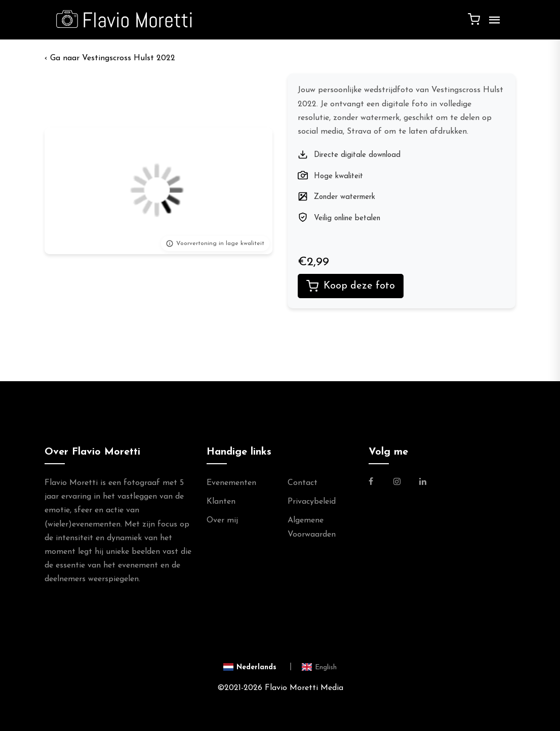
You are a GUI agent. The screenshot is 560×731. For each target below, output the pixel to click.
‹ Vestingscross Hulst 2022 (110, 58)
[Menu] (492, 24)
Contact (303, 483)
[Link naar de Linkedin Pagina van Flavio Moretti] (423, 483)
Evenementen (231, 483)
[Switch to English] (319, 666)
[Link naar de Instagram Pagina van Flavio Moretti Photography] (397, 483)
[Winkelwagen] (474, 19)
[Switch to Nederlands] (257, 666)
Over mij (222, 520)
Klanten (221, 502)
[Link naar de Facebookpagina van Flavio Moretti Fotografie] (377, 483)
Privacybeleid (312, 502)
